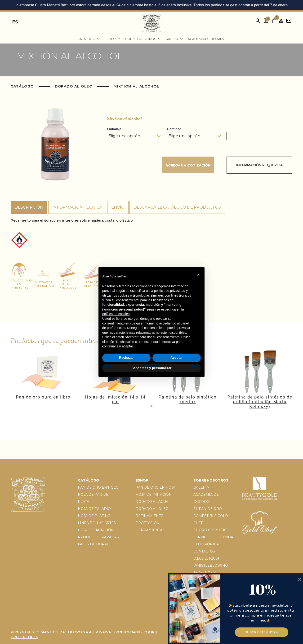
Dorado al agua (152, 502)
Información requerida (259, 165)
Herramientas (150, 530)
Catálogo (89, 39)
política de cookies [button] (116, 314)
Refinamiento (150, 516)
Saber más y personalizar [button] (152, 368)
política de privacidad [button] (170, 291)
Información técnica (77, 207)
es (15, 22)
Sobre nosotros (143, 39)
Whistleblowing (211, 565)
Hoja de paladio (94, 509)
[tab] (29, 207)
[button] (151, 406)
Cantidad (174, 129)
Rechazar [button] (126, 358)
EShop (113, 39)
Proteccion (148, 523)
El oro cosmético (211, 530)
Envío (118, 207)
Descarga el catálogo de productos (177, 207)
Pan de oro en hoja (98, 487)
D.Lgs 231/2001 (206, 558)
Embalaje (114, 129)
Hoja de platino (94, 516)
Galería (174, 39)
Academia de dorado (207, 39)
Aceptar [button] (177, 358)
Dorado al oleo (152, 509)
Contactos (204, 551)
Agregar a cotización (188, 165)
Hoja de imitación (96, 530)
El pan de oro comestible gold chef (211, 516)
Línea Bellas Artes (97, 523)
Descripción (29, 207)
